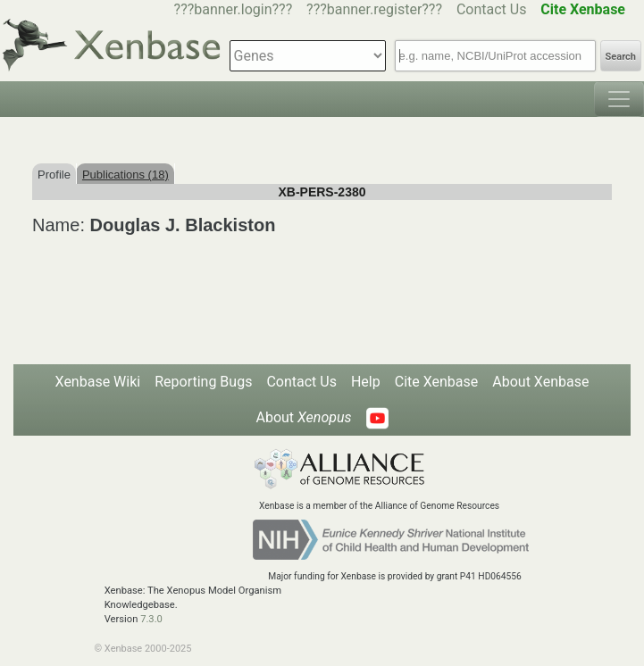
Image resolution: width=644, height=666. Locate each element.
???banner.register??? (374, 9)
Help (366, 382)
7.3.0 (151, 619)
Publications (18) (125, 175)
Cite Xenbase (437, 382)
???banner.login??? (234, 9)
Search (621, 57)
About (303, 417)
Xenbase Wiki (98, 382)
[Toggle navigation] (619, 99)
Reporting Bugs (203, 382)
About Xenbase (540, 382)
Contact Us (492, 9)
